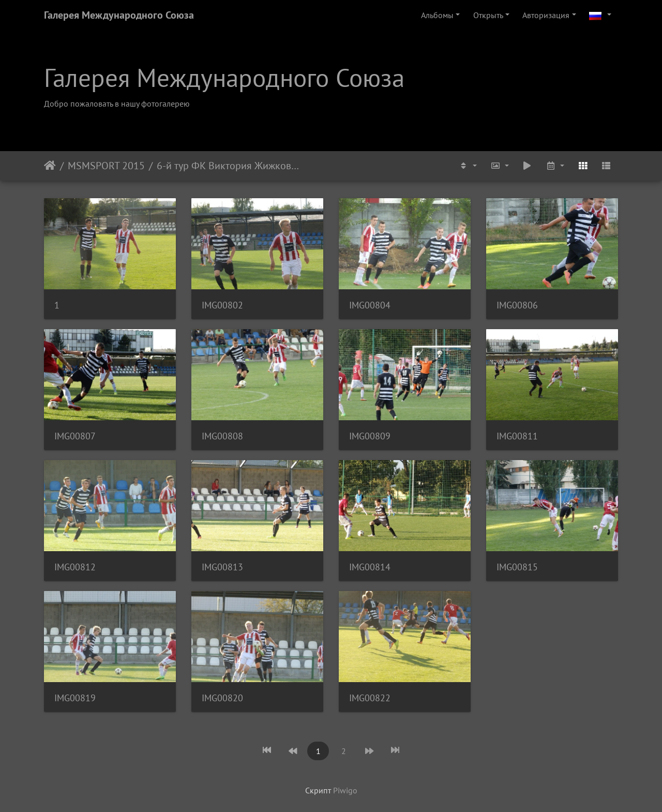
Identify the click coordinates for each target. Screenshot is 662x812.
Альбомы (437, 15)
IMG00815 (517, 567)
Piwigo (345, 790)
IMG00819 (75, 698)
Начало (50, 166)
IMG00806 (517, 305)
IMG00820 (222, 698)
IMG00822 (370, 698)
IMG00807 (75, 436)
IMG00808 (222, 436)
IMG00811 (517, 436)
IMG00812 (75, 567)
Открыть (488, 15)
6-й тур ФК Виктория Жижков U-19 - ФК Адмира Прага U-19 (228, 166)
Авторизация (546, 15)
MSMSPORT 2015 (106, 166)
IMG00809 (370, 436)
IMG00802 (222, 305)
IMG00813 (222, 567)
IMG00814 (370, 567)
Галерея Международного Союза (119, 15)
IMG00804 (370, 305)
